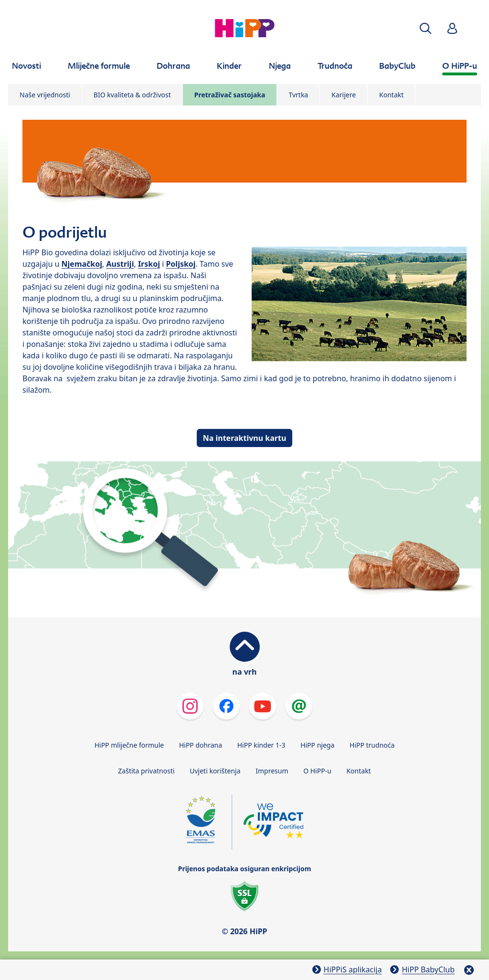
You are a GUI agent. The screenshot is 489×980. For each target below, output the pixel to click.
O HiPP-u (317, 771)
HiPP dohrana (201, 745)
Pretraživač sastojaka (230, 95)
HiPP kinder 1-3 (261, 745)
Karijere (344, 95)
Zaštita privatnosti (146, 771)
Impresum (272, 771)
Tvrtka (298, 95)
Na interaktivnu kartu (245, 438)
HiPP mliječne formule (129, 745)
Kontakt (391, 95)
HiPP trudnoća (372, 745)
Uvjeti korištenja (215, 771)
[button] (425, 28)
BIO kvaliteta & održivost (132, 95)
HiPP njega (317, 745)
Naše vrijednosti (45, 95)
